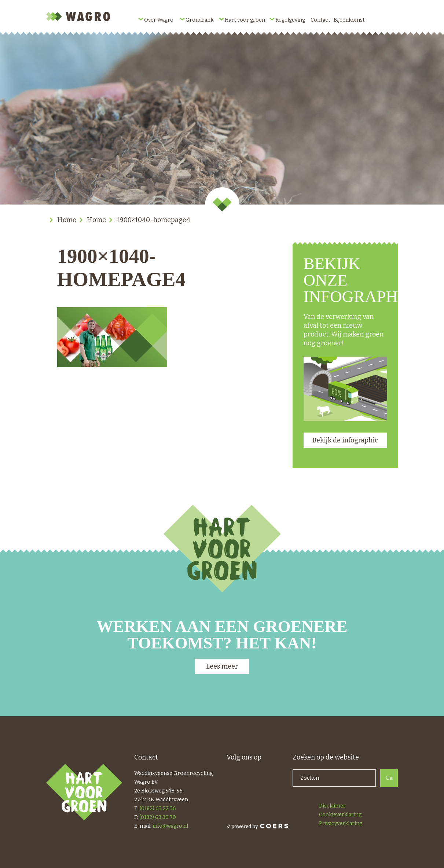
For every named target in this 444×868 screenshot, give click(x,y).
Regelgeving (290, 20)
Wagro (79, 16)
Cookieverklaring (340, 815)
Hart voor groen (245, 20)
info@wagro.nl (170, 826)
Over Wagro (159, 20)
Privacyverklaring (341, 823)
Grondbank (199, 20)
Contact (320, 20)
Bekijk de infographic (345, 440)
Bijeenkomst (349, 20)
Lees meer (222, 666)
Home (67, 220)
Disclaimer (332, 806)
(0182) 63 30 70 (158, 817)
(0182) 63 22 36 (158, 808)
